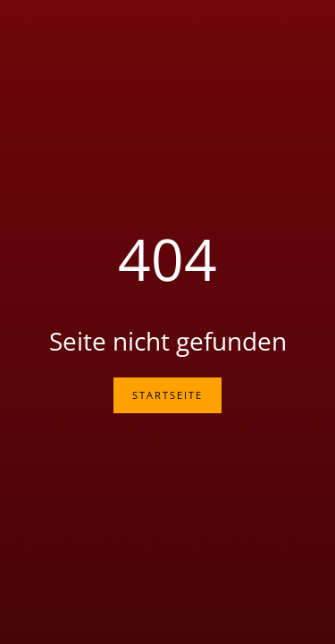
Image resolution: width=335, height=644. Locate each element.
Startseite (167, 395)
